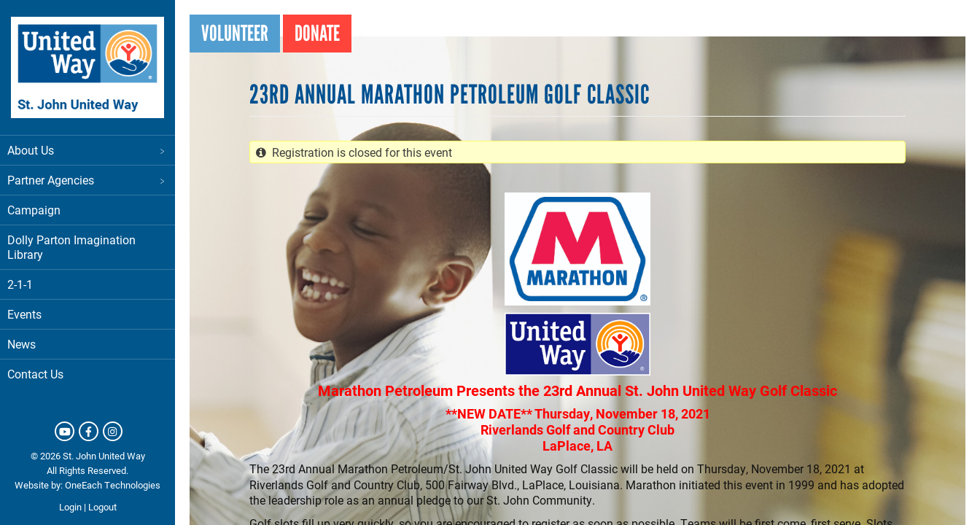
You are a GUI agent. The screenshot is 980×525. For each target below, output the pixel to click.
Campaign (34, 210)
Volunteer (235, 33)
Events (24, 314)
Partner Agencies (87, 180)
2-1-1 (20, 284)
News (22, 344)
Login (70, 507)
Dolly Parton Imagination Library (71, 247)
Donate (317, 33)
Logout (102, 507)
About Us (87, 150)
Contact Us (35, 374)
